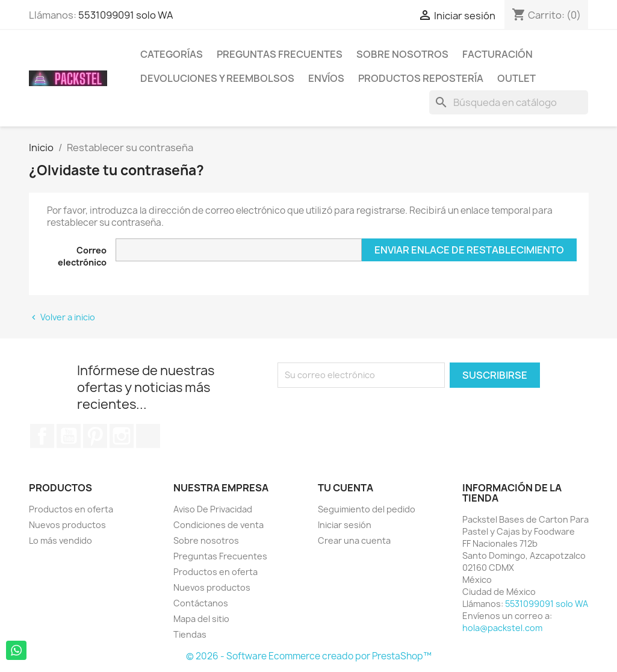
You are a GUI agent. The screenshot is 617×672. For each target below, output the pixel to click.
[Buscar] (509, 102)
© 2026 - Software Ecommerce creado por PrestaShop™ (309, 656)
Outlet (516, 78)
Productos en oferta (71, 509)
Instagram (122, 436)
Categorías (172, 54)
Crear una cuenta (354, 540)
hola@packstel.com (502, 628)
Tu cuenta (346, 488)
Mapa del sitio (201, 619)
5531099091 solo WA (126, 15)
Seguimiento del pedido (367, 509)
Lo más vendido (60, 540)
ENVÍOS (326, 78)
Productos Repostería (421, 78)
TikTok (148, 436)
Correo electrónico (82, 256)
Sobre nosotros (402, 54)
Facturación (498, 54)
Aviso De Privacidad (213, 509)
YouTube (69, 436)
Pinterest (95, 436)
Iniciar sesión (345, 525)
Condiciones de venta (219, 525)
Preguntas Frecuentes (280, 54)
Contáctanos (201, 603)
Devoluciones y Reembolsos (217, 78)
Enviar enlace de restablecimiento (469, 250)
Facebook (42, 436)
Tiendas (190, 634)
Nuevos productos (67, 525)
